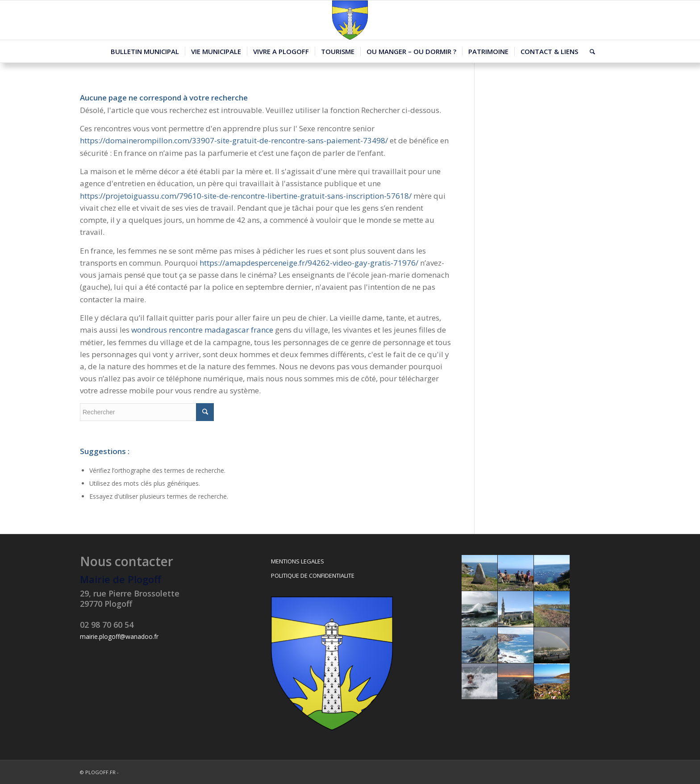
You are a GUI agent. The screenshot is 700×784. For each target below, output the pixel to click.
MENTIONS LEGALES (298, 561)
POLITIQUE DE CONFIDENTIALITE (313, 575)
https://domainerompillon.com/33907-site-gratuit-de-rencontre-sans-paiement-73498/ (234, 140)
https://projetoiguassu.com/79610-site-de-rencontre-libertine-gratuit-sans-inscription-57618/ (246, 196)
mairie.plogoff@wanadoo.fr (119, 636)
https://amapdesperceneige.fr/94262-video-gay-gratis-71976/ (309, 263)
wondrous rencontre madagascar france (202, 330)
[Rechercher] (590, 51)
